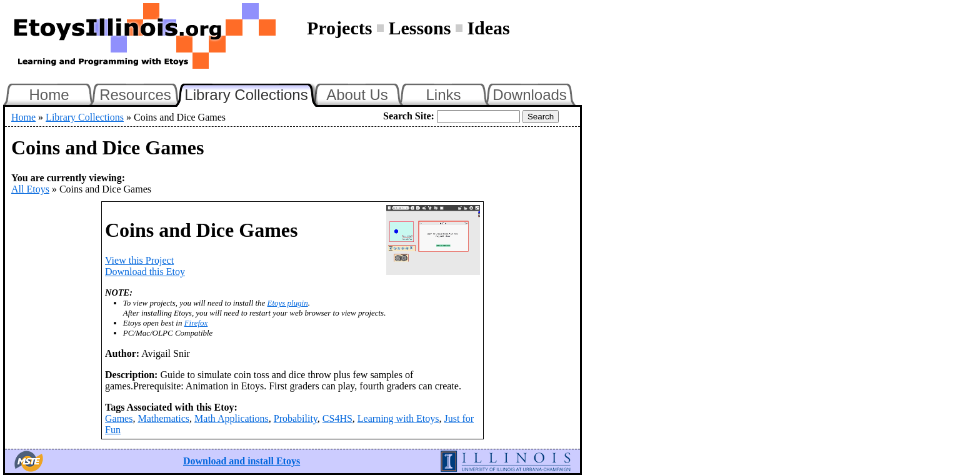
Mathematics (163, 418)
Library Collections (251, 93)
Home (49, 95)
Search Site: (409, 116)
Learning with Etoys (398, 418)
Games (119, 418)
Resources (135, 95)
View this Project (139, 260)
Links (443, 95)
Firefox (196, 323)
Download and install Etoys (242, 461)
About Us (357, 95)
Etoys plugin (288, 303)
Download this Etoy (145, 272)
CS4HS (337, 418)
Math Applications (232, 418)
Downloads (530, 95)
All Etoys (30, 189)
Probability (296, 418)
